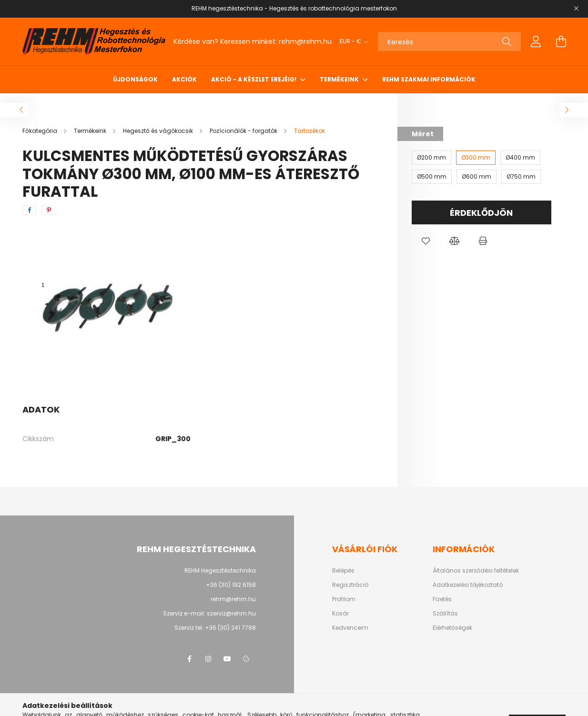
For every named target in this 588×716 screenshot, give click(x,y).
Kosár (340, 614)
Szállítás (445, 614)
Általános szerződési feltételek (476, 571)
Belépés (343, 571)
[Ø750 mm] (521, 177)
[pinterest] (49, 210)
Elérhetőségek (452, 628)
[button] (426, 241)
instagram (208, 659)
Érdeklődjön (481, 213)
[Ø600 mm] (476, 177)
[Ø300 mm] (476, 158)
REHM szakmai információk (429, 79)
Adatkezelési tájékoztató (468, 585)
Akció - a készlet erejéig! (254, 79)
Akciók (184, 79)
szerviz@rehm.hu (231, 613)
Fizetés (442, 599)
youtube (227, 659)
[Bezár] (576, 9)
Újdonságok (135, 79)
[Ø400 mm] (520, 158)
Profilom (344, 599)
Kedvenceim (350, 628)
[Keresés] (449, 41)
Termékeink (340, 79)
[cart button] (561, 41)
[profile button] (536, 41)
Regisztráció (350, 585)
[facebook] (30, 210)
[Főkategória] (41, 131)
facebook (189, 659)
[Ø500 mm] (432, 177)
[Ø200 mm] (431, 158)
